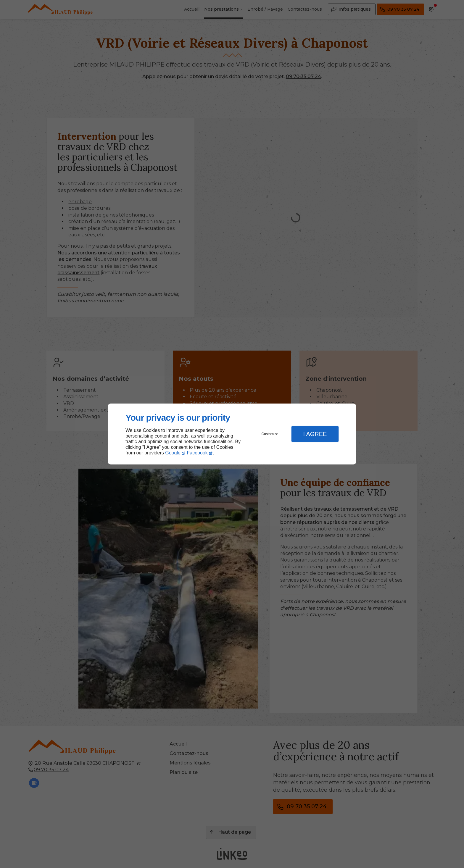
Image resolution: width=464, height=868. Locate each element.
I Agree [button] (315, 434)
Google (173, 453)
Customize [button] (270, 434)
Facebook (197, 453)
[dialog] (232, 434)
